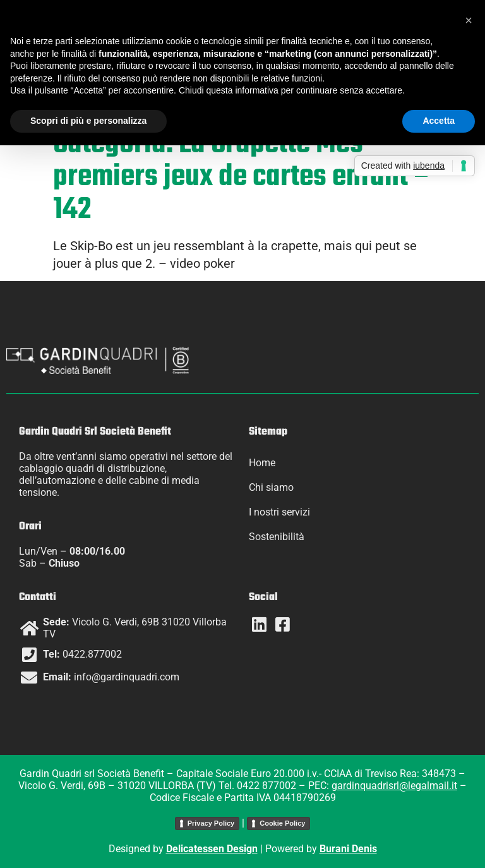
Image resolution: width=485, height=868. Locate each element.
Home (262, 463)
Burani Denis (348, 849)
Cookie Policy (282, 823)
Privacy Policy (211, 823)
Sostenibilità (277, 537)
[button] (469, 20)
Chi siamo (271, 487)
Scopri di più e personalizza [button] (88, 121)
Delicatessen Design (212, 849)
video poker (202, 263)
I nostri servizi (279, 512)
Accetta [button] (439, 121)
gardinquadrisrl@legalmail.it (394, 786)
